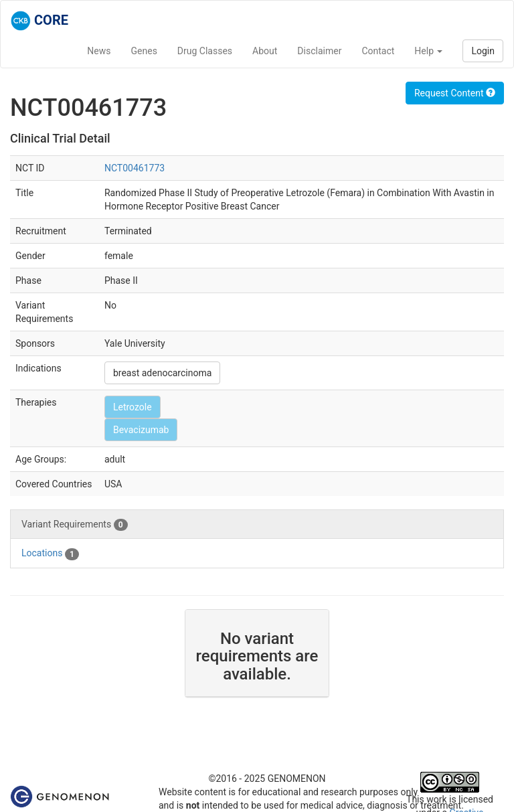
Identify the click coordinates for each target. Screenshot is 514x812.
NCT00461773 (135, 168)
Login (483, 51)
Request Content (455, 93)
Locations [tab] (50, 554)
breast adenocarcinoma (162, 373)
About (265, 51)
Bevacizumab (141, 430)
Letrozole (133, 407)
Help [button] (428, 51)
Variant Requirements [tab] (75, 525)
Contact (378, 51)
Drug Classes (205, 51)
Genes (144, 51)
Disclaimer (319, 51)
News (99, 51)
